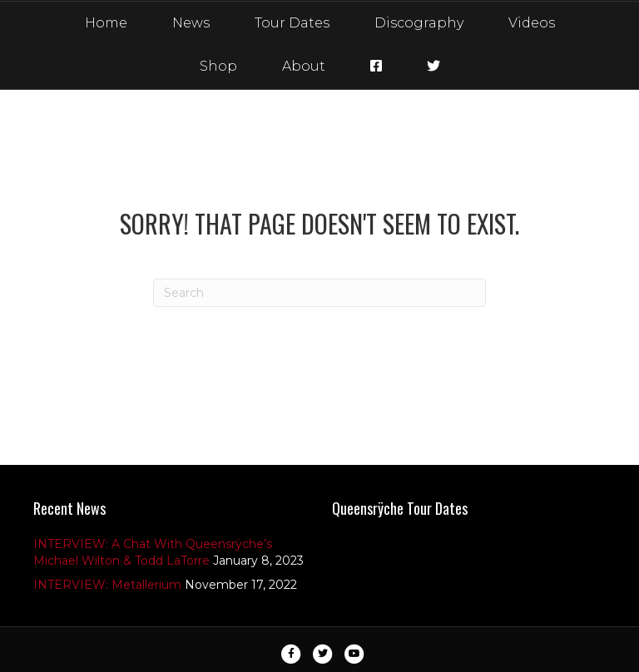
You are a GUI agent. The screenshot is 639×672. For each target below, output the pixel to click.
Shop (218, 66)
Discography (419, 23)
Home (106, 23)
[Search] (319, 293)
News (191, 23)
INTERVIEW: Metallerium (107, 585)
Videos (532, 23)
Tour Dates (292, 23)
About (304, 66)
